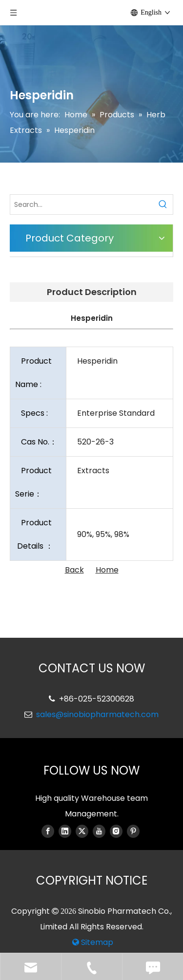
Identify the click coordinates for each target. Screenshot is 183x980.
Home (107, 570)
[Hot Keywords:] (163, 204)
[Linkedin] (65, 831)
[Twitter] (82, 831)
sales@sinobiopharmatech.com (97, 714)
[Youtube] (99, 831)
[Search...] (82, 204)
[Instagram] (116, 831)
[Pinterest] (133, 831)
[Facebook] (48, 831)
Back (74, 570)
